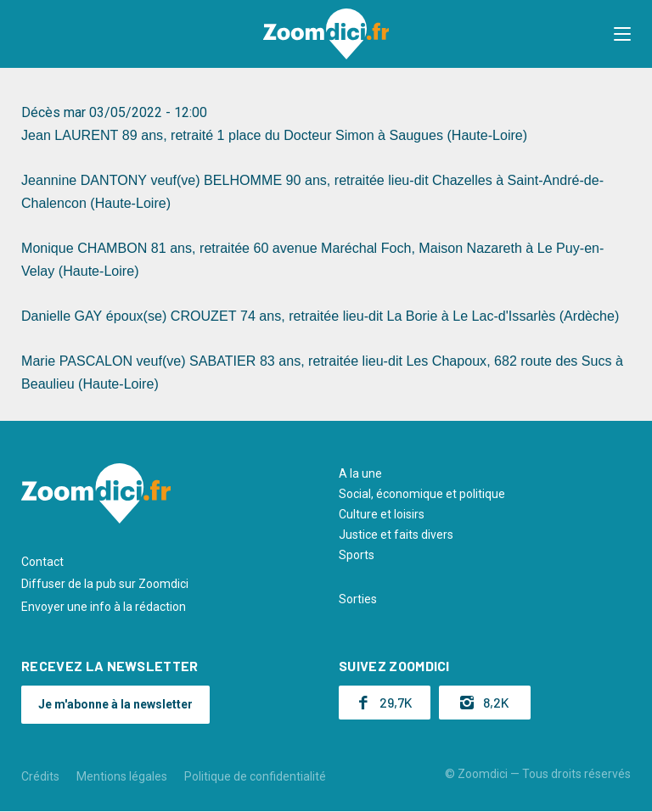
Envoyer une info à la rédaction (104, 607)
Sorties (358, 599)
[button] (622, 34)
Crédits (40, 776)
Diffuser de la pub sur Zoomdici (105, 584)
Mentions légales (122, 776)
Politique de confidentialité (255, 776)
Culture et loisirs (382, 514)
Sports (357, 555)
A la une (360, 473)
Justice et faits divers (396, 535)
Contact (42, 562)
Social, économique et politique (422, 494)
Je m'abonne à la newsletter (115, 704)
